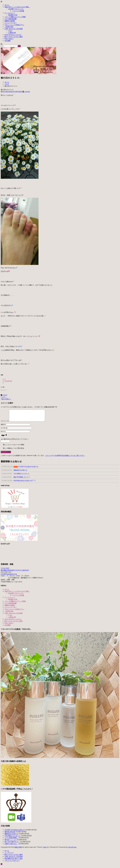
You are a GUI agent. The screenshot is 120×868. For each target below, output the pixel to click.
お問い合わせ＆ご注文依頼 (14, 29)
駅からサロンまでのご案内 (14, 37)
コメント (5, 423)
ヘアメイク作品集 (18, 11)
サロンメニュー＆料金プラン (14, 25)
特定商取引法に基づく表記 (14, 861)
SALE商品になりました (13, 838)
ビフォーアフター (11, 23)
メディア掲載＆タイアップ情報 (15, 17)
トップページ (9, 855)
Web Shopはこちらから (13, 35)
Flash (45, 849)
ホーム (7, 5)
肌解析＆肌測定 (10, 21)
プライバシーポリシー (12, 863)
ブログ (7, 84)
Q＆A (10, 31)
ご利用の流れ (9, 27)
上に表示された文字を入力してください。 (15, 441)
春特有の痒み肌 (10, 834)
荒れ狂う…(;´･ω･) (10, 842)
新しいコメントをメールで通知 (14, 447)
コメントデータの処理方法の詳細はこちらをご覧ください (65, 458)
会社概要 (8, 41)
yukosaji (27, 92)
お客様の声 (12, 33)
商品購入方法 (13, 15)
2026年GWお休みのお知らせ (15, 832)
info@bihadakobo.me (9, 576)
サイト (3, 434)
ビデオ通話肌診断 (11, 19)
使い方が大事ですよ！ (12, 844)
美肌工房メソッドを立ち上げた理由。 (17, 7)
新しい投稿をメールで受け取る (14, 450)
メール (4, 430)
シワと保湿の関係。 (11, 840)
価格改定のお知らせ (11, 836)
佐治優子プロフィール (16, 9)
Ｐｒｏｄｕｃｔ (10, 13)
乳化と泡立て (9, 39)
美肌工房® (18, 849)
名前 (3, 427)
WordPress (72, 849)
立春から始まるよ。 (11, 846)
